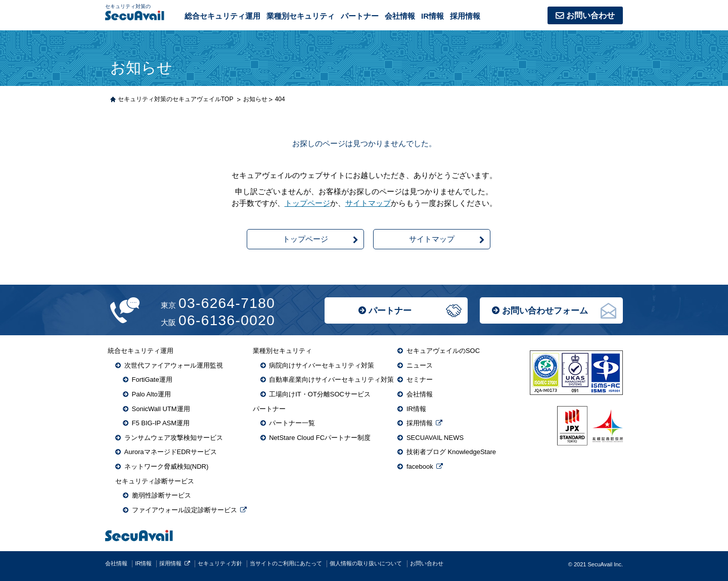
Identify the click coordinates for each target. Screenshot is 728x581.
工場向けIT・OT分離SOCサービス (320, 394)
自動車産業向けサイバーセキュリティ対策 (331, 379)
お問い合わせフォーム (545, 311)
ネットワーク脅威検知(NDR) (167, 466)
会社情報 (400, 16)
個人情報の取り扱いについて (366, 563)
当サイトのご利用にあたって (286, 563)
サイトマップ (368, 203)
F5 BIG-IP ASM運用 (161, 423)
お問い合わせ (590, 15)
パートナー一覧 (292, 423)
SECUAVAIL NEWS (435, 438)
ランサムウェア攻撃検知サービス (174, 438)
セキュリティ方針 (220, 563)
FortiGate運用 (152, 379)
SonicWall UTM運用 (161, 409)
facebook (420, 466)
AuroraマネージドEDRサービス (171, 452)
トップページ (307, 203)
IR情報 (433, 16)
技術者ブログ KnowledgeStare (451, 452)
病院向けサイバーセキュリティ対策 (322, 365)
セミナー (420, 379)
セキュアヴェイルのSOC (443, 351)
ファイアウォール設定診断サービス (185, 510)
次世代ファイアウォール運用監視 (174, 365)
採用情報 (465, 16)
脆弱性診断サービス (162, 495)
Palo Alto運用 (151, 394)
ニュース (420, 365)
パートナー (390, 311)
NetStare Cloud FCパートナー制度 (320, 438)
